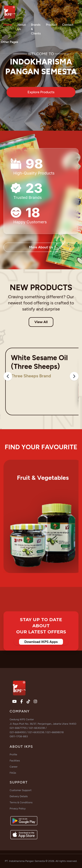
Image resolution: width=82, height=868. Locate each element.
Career (14, 767)
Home (8, 25)
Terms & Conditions (21, 802)
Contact (68, 25)
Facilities (15, 761)
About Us (22, 27)
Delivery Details (19, 796)
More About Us (41, 247)
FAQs (13, 773)
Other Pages (10, 42)
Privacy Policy (18, 809)
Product (51, 25)
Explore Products (41, 92)
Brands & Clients (36, 29)
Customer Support (21, 790)
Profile (13, 754)
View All (41, 322)
